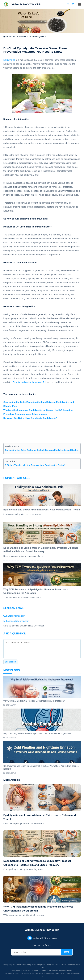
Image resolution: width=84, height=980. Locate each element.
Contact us (68, 4)
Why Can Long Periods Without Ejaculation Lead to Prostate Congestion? (37, 733)
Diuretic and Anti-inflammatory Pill (29, 382)
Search (73, 4)
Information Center (23, 37)
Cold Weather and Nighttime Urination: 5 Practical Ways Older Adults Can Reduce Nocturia (41, 767)
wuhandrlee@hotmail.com (16, 621)
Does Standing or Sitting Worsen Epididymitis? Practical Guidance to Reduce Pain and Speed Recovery (37, 863)
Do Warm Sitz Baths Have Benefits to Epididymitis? (30, 418)
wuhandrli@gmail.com (14, 616)
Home (9, 37)
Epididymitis (39, 37)
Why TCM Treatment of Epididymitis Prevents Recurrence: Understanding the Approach (38, 909)
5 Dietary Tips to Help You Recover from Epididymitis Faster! (35, 465)
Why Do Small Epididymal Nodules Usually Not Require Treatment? (34, 701)
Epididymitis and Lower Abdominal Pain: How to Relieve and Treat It (40, 817)
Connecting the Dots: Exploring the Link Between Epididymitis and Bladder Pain (42, 450)
